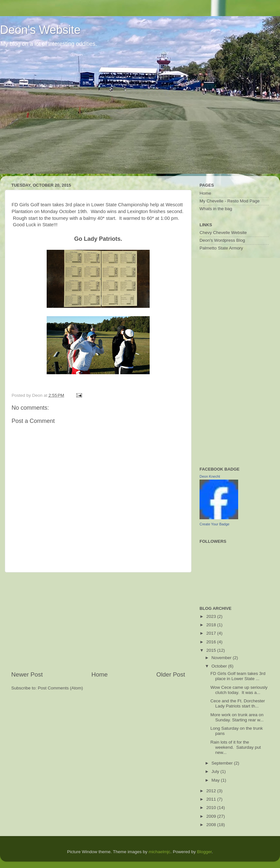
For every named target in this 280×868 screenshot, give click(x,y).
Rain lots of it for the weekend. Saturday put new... (236, 747)
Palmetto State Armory (221, 248)
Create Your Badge (215, 524)
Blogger (204, 852)
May (216, 780)
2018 (212, 625)
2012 (212, 791)
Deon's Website (40, 30)
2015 (212, 650)
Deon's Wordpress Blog (222, 240)
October (220, 666)
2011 (212, 799)
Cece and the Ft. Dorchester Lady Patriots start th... (238, 703)
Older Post (171, 674)
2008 (212, 825)
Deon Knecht (210, 476)
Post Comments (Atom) (61, 688)
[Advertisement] (98, 621)
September (223, 763)
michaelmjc (160, 852)
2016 (212, 642)
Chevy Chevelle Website (223, 233)
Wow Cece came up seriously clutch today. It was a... (239, 690)
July (216, 771)
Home (99, 674)
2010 (212, 808)
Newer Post (27, 674)
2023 (212, 616)
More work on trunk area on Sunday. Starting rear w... (237, 717)
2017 (212, 633)
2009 (212, 816)
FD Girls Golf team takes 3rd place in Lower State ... (238, 676)
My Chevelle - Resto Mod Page (230, 201)
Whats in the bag (216, 209)
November (222, 658)
